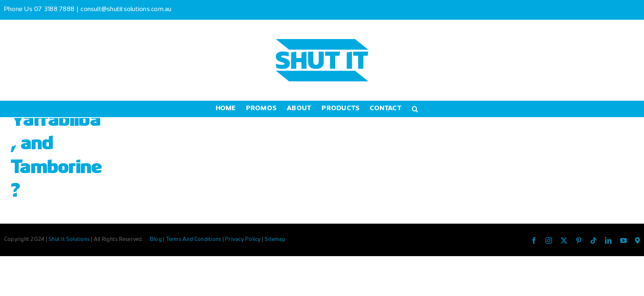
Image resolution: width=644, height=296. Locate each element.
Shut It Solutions (69, 240)
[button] (444, 109)
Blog (156, 240)
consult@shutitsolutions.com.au (126, 10)
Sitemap (275, 240)
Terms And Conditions (194, 240)
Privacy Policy (244, 240)
